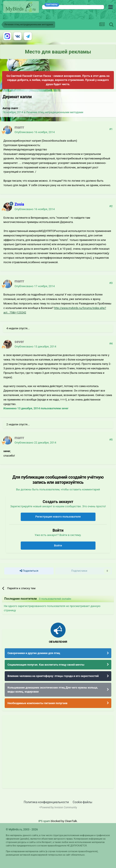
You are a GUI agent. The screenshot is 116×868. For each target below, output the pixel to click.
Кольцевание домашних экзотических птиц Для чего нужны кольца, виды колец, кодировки (53, 690)
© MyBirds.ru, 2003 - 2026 (22, 829)
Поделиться (29, 571)
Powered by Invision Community (59, 807)
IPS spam (44, 821)
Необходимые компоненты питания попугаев (37, 703)
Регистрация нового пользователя (58, 517)
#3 (111, 283)
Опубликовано (35, 132)
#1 (111, 129)
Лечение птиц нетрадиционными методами (55, 112)
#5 (111, 440)
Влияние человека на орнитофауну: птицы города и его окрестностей (53, 676)
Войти (58, 545)
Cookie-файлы (82, 802)
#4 (111, 343)
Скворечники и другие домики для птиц (34, 653)
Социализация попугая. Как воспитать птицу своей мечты (46, 665)
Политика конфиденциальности (46, 802)
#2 (111, 206)
